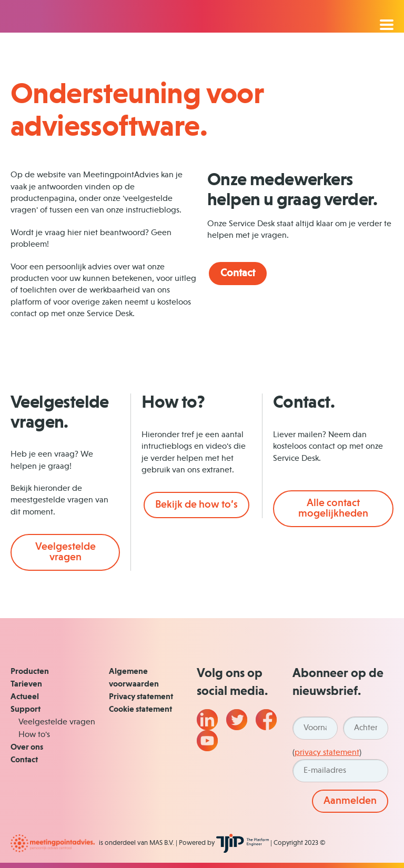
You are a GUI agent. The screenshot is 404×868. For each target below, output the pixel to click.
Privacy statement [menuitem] (141, 697)
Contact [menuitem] (24, 760)
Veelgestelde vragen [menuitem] (57, 722)
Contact (238, 274)
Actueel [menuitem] (25, 697)
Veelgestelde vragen (65, 552)
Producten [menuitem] (30, 672)
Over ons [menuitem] (27, 748)
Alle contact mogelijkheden (333, 509)
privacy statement (327, 753)
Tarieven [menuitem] (26, 684)
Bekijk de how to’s (196, 505)
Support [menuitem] (26, 710)
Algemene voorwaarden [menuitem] (134, 678)
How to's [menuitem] (34, 735)
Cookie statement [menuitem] (140, 710)
